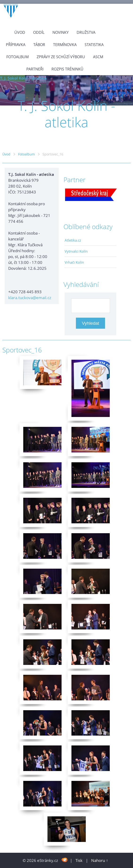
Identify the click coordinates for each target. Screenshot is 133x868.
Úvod (20, 32)
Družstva (86, 32)
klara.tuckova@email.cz (30, 298)
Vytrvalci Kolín (76, 251)
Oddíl (39, 32)
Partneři (35, 69)
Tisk (79, 860)
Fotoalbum (18, 57)
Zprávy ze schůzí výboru (61, 57)
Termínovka (65, 45)
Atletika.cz (73, 240)
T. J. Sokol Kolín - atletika (23, 78)
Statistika (94, 45)
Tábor (39, 45)
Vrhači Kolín (74, 262)
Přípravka (16, 45)
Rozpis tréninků (67, 69)
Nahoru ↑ (100, 860)
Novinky (61, 32)
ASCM (98, 57)
